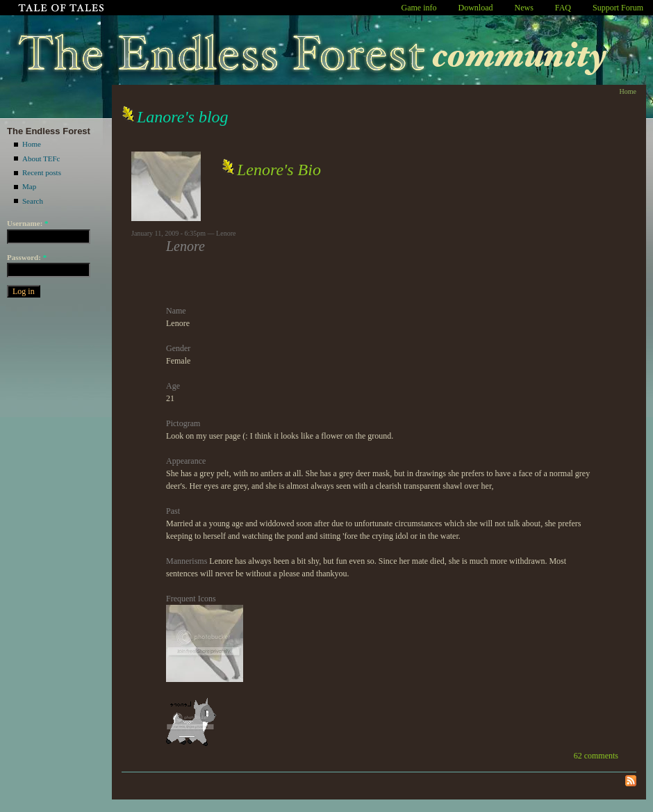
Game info (419, 8)
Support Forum (618, 8)
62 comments (596, 756)
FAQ (563, 8)
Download (476, 8)
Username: (28, 223)
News (524, 8)
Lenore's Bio (279, 170)
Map (29, 186)
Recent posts (42, 172)
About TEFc (41, 159)
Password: (27, 257)
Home (32, 144)
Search (33, 201)
